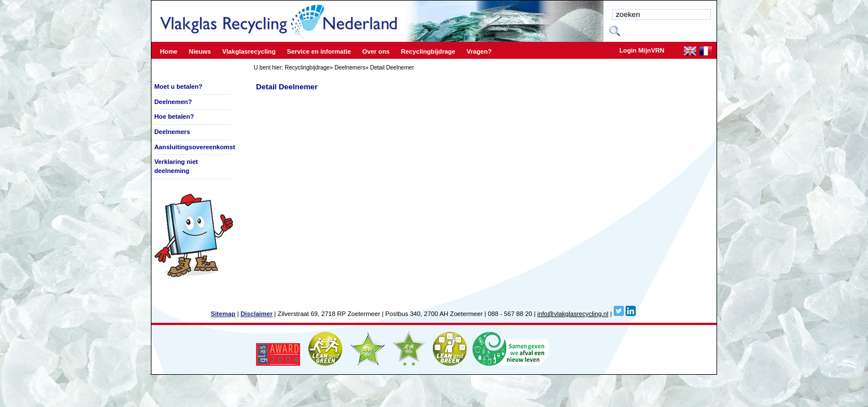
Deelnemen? (173, 102)
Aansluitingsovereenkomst (195, 147)
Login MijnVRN (642, 50)
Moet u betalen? (178, 86)
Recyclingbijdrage (307, 68)
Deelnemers (350, 68)
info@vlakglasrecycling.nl (573, 314)
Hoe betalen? (174, 116)
